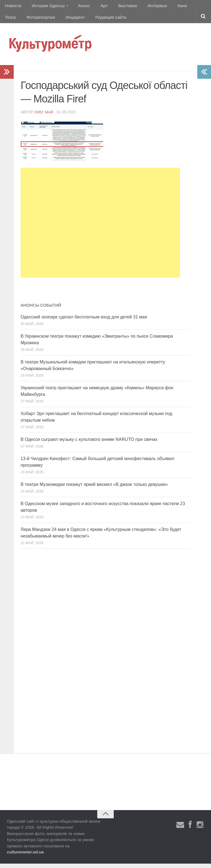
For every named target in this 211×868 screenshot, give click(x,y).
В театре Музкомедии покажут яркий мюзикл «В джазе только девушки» (94, 489)
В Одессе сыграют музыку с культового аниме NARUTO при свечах (89, 444)
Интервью (147, 7)
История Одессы (46, 7)
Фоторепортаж (19, 20)
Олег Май (44, 116)
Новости (12, 7)
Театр (188, 7)
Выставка (119, 7)
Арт (98, 7)
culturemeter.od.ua (25, 856)
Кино (170, 7)
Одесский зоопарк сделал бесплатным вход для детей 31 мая (84, 321)
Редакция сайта (85, 20)
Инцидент (51, 20)
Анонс (80, 7)
